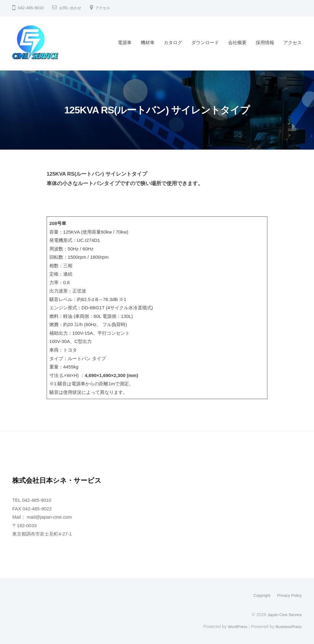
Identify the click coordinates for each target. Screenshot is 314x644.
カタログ (173, 42)
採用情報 (265, 42)
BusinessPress (287, 626)
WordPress (233, 626)
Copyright (258, 595)
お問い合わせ (72, 8)
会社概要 (237, 42)
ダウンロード (205, 42)
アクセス (108, 8)
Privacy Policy (288, 595)
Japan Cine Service (283, 614)
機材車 (148, 42)
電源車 (125, 42)
